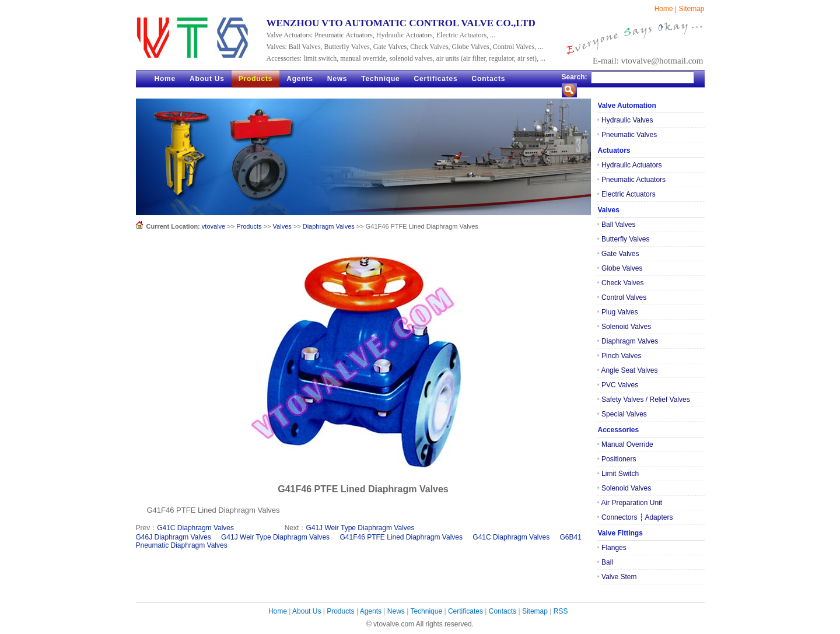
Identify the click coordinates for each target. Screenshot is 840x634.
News (337, 79)
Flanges (612, 548)
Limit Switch (618, 474)
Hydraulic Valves (625, 120)
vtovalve (213, 226)
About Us (207, 79)
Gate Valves (618, 254)
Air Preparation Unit (630, 503)
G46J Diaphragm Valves (174, 537)
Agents (300, 79)
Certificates (436, 79)
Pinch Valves (619, 356)
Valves (282, 226)
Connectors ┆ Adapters (635, 517)
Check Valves (621, 283)
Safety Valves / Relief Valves (644, 400)
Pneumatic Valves (627, 135)
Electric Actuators (626, 194)
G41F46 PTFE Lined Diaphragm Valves (401, 537)
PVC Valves (618, 385)
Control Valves (622, 297)
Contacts (489, 79)
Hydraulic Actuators (630, 165)
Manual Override (625, 444)
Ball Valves (617, 225)
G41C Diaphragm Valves (195, 528)
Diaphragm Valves (329, 226)
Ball (605, 562)
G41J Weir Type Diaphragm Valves (360, 528)
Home (664, 9)
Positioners (617, 459)
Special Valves (622, 414)
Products (256, 79)
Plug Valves (618, 312)
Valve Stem (617, 577)
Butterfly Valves (624, 239)
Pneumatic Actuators (632, 180)
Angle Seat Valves (628, 370)
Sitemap (691, 9)
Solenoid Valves (624, 327)
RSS (561, 611)
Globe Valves (620, 268)
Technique (380, 79)
